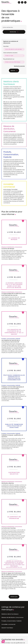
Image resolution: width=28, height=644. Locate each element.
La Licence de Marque (8, 249)
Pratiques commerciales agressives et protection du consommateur (13, 388)
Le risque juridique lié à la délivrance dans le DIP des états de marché (13, 294)
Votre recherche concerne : (11, 53)
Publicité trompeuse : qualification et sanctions (12, 436)
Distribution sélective (8, 483)
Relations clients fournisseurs (11, 83)
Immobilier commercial (9, 186)
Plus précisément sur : (9, 59)
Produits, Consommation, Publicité (11, 155)
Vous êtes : (6, 46)
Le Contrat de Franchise (9, 528)
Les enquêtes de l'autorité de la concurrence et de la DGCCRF (11, 341)
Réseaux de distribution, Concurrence (9, 129)
